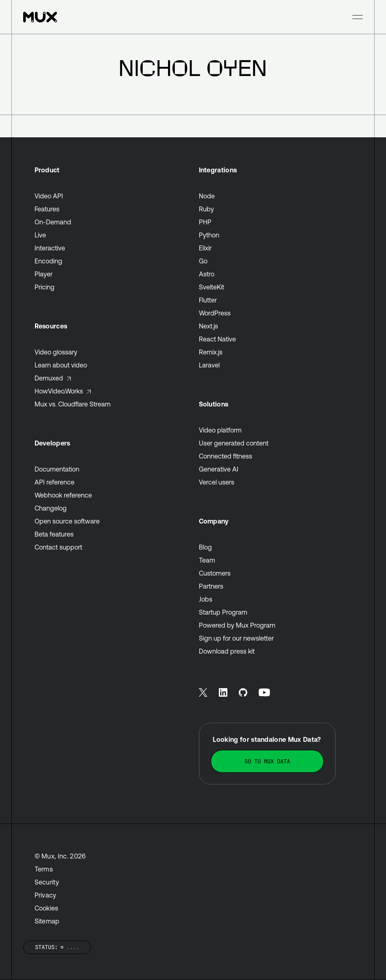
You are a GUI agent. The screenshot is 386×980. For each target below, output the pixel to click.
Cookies (47, 908)
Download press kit (227, 651)
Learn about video (61, 365)
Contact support (58, 547)
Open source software (67, 521)
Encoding (48, 261)
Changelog (51, 508)
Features (47, 209)
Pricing (45, 287)
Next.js (208, 326)
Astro (207, 274)
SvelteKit (212, 287)
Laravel (209, 365)
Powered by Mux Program (237, 625)
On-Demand (53, 222)
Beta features (54, 534)
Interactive (50, 248)
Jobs (206, 599)
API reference (55, 482)
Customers (215, 573)
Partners (211, 586)
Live (40, 235)
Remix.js (211, 352)
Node (207, 196)
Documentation (57, 469)
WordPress (215, 313)
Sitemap (47, 921)
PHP (205, 222)
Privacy (46, 895)
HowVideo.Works (63, 391)
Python (209, 235)
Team (207, 560)
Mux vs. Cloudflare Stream (73, 404)
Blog (205, 547)
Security (47, 882)
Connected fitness (226, 456)
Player (44, 274)
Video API (49, 196)
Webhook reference (63, 495)
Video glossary (56, 352)
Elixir (205, 248)
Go (203, 261)
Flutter (208, 300)
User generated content (234, 443)
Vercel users (217, 482)
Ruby (206, 209)
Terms (44, 869)
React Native (217, 339)
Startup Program (223, 612)
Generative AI (219, 469)
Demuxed (53, 378)
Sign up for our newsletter (236, 638)
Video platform (220, 430)
